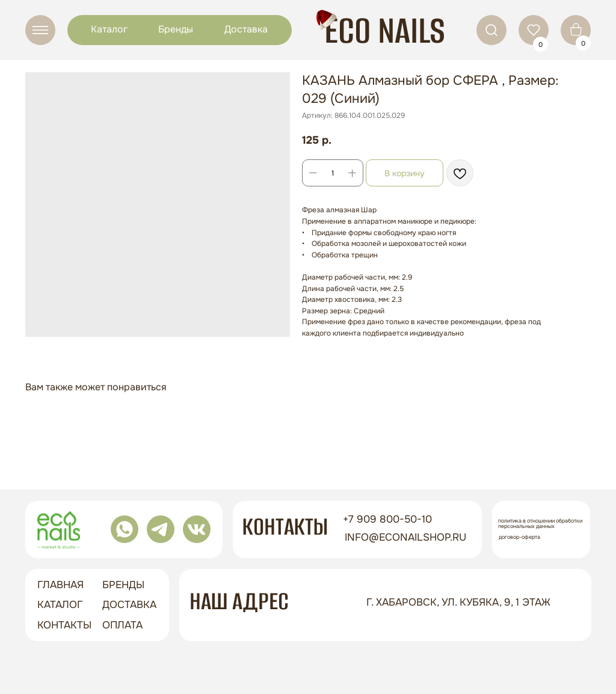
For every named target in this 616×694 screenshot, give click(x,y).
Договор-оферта (519, 537)
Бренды (176, 29)
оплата (122, 625)
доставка (129, 605)
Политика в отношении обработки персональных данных (540, 524)
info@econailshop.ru (405, 537)
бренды (123, 585)
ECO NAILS (385, 30)
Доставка (246, 29)
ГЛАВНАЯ (60, 585)
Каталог (109, 29)
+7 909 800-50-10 (387, 519)
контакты (64, 625)
